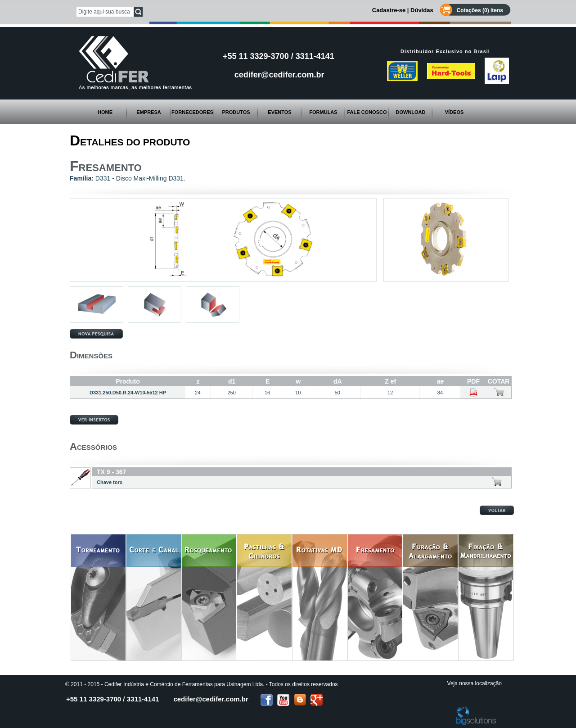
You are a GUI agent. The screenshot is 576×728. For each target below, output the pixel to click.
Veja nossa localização (475, 683)
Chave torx (110, 482)
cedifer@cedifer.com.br (279, 75)
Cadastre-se (389, 10)
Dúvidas (422, 10)
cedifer (211, 699)
